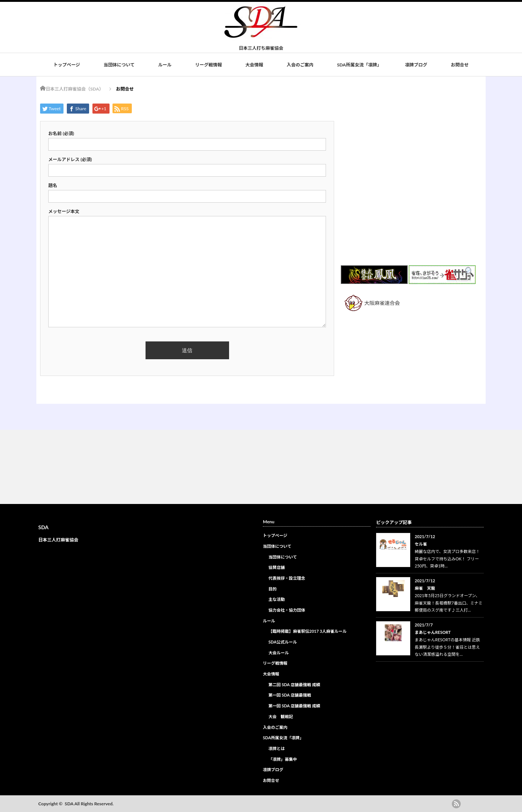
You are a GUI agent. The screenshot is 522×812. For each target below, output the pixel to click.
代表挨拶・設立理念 (287, 578)
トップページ (67, 65)
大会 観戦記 (281, 716)
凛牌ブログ (416, 65)
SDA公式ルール (283, 642)
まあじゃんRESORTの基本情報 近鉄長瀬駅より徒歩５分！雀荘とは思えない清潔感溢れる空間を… (447, 647)
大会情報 (254, 65)
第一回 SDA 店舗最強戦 (290, 695)
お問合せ (460, 65)
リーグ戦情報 (208, 65)
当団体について (119, 65)
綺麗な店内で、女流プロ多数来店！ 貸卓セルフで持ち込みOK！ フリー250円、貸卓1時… (447, 559)
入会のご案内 (300, 65)
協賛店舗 (277, 567)
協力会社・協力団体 (287, 610)
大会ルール (279, 653)
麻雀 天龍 (425, 588)
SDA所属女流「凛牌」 (359, 65)
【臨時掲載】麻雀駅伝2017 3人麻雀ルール (308, 631)
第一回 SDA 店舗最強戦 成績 (294, 706)
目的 (273, 589)
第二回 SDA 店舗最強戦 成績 (294, 685)
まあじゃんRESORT (433, 632)
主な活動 (277, 599)
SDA (43, 527)
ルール (165, 65)
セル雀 (421, 544)
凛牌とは (277, 748)
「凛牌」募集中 (283, 759)
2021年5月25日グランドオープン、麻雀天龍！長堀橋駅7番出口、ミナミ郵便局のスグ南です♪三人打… (448, 603)
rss (456, 804)
